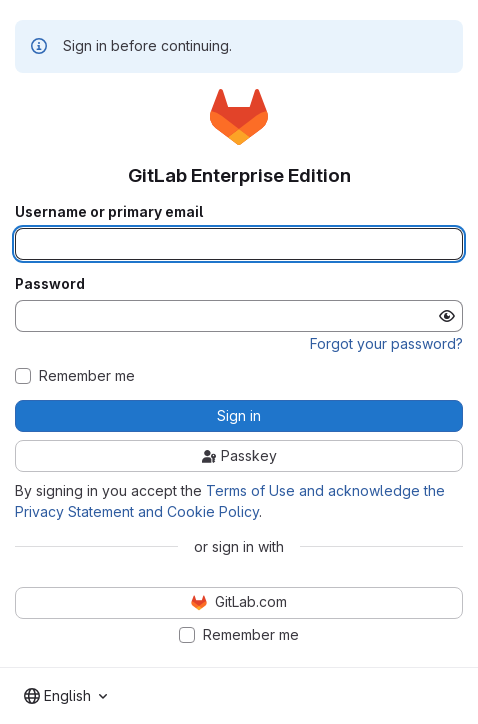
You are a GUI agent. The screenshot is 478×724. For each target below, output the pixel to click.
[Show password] (447, 316)
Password (50, 284)
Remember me (87, 376)
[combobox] (65, 696)
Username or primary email (109, 212)
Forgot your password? (386, 343)
